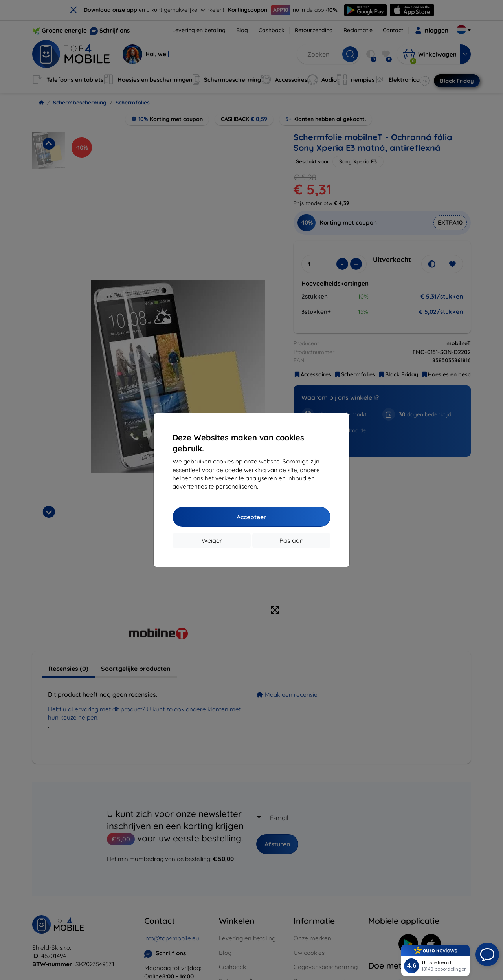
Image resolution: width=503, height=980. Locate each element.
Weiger (212, 540)
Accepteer (251, 517)
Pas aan (291, 540)
